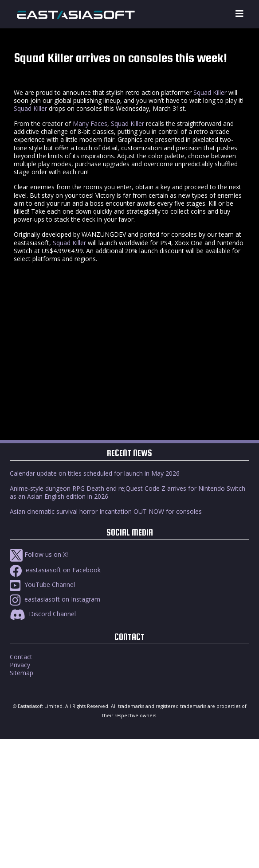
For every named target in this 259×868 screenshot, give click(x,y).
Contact (21, 657)
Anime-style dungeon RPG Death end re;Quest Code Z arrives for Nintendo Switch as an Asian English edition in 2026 (128, 492)
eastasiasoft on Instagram (55, 599)
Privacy (20, 665)
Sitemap (22, 673)
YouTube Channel (42, 585)
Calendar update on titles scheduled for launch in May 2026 (95, 473)
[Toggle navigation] (239, 14)
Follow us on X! (39, 554)
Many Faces (90, 123)
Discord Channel (43, 614)
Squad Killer (210, 92)
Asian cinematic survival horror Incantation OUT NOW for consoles (106, 511)
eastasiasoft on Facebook (55, 570)
